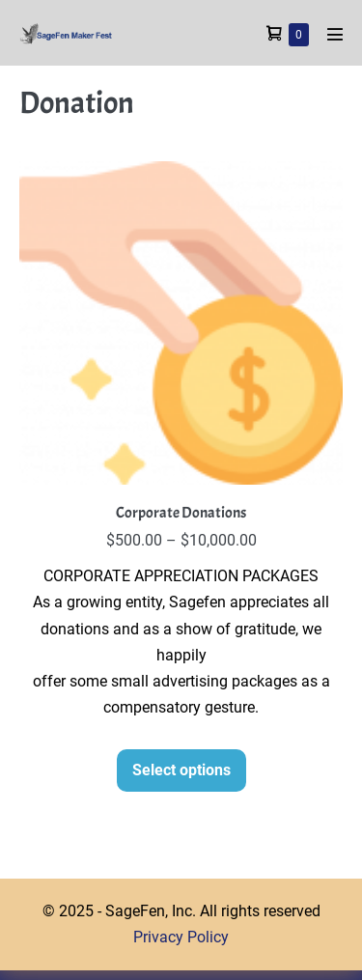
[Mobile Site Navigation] (335, 34)
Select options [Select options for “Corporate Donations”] (181, 770)
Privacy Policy (181, 937)
